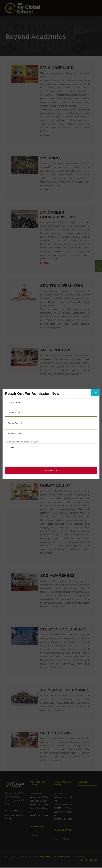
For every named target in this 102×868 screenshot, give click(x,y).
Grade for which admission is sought (22, 442)
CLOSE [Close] (95, 392)
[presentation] (24, 459)
